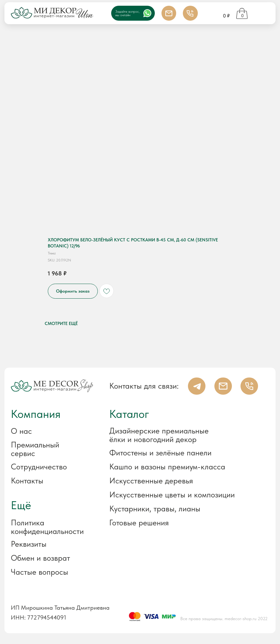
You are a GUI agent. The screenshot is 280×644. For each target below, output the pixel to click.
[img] (263, 14)
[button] (50, 544)
